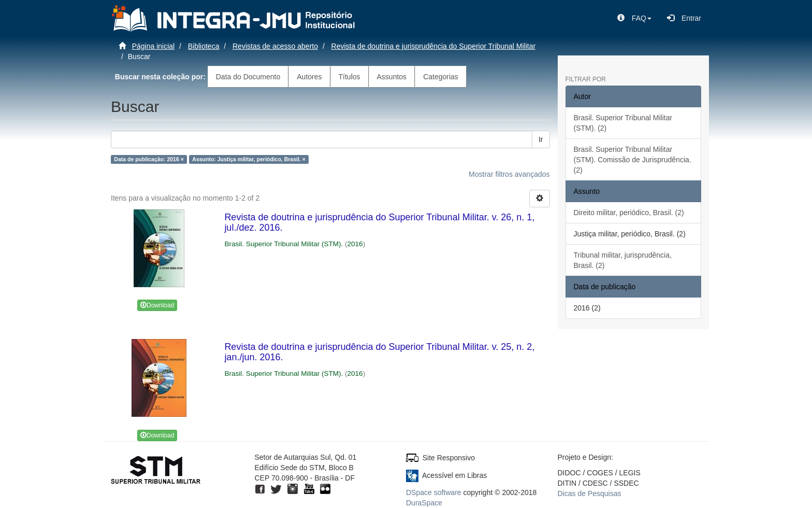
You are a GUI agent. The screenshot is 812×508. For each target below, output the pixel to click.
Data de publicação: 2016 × (149, 159)
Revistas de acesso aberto (275, 46)
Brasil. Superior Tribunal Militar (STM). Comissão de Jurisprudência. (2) (633, 160)
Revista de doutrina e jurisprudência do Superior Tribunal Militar (434, 46)
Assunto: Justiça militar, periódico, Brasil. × (249, 159)
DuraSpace (424, 503)
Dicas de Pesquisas (590, 493)
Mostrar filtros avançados (509, 174)
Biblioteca (204, 46)
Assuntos (392, 77)
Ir (541, 139)
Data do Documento (248, 77)
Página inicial (154, 46)
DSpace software (434, 492)
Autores (309, 77)
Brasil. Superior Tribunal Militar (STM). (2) (623, 123)
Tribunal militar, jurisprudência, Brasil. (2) (623, 260)
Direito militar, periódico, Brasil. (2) (629, 213)
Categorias (441, 77)
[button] (634, 18)
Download (157, 305)
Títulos (350, 77)
